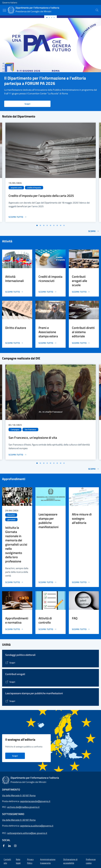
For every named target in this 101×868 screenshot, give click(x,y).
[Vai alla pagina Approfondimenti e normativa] (14, 629)
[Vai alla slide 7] (57, 225)
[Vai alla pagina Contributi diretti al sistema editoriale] (81, 343)
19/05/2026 (15, 183)
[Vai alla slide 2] (40, 225)
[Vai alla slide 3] (44, 225)
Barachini (11, 515)
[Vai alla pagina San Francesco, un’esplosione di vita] (17, 455)
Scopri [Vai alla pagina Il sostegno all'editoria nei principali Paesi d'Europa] (15, 756)
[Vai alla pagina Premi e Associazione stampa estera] (47, 343)
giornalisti (11, 520)
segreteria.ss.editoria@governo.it (37, 826)
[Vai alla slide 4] (47, 225)
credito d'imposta (34, 188)
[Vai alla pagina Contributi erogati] (10, 682)
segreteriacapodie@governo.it (35, 801)
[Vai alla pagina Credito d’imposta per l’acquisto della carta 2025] (17, 217)
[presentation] (97, 10)
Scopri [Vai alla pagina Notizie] (94, 231)
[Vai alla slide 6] (54, 225)
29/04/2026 (12, 510)
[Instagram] (16, 846)
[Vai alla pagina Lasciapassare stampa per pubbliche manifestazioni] (47, 582)
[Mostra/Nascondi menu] (4, 10)
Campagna (15, 430)
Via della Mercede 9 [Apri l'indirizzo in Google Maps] (12, 820)
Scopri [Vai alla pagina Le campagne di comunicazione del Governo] (94, 469)
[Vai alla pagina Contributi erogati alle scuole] (81, 292)
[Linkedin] (10, 846)
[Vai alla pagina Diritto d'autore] (14, 343)
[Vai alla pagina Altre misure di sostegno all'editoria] (81, 582)
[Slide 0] (47, 17)
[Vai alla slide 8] (61, 225)
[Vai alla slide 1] (37, 225)
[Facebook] (4, 846)
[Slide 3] (54, 17)
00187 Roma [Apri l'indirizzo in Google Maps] (29, 820)
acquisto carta (16, 188)
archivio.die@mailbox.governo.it (23, 807)
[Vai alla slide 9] (64, 225)
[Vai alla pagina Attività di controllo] (47, 629)
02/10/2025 (15, 425)
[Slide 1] (49, 17)
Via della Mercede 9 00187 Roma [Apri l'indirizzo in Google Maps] (19, 795)
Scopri (27, 104)
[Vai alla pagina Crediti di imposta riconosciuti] (47, 292)
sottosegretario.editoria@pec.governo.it (27, 833)
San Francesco (30, 430)
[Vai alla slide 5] (50, 225)
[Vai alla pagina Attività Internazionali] (14, 292)
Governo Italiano (10, 2)
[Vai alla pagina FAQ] (81, 629)
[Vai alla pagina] (10, 663)
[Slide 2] (52, 17)
